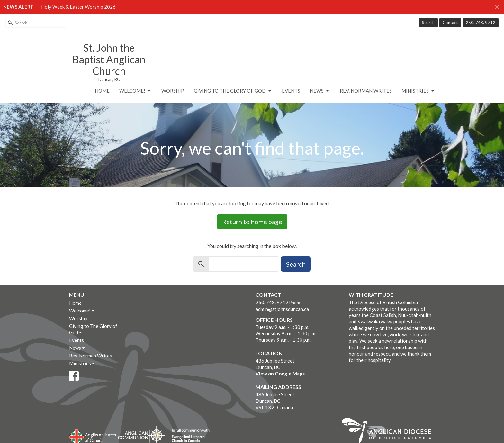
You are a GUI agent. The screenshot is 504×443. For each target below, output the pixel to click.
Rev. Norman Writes (366, 91)
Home (102, 91)
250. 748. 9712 (481, 23)
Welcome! (135, 91)
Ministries (418, 91)
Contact (450, 23)
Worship (173, 91)
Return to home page (252, 222)
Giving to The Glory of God (233, 91)
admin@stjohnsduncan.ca (282, 309)
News (320, 91)
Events (291, 91)
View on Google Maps (280, 374)
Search (428, 23)
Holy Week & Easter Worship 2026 (78, 7)
